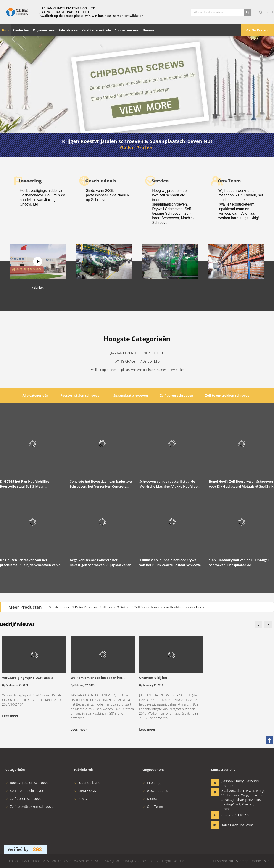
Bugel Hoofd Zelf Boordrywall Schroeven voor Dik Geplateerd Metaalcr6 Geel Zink (241, 484)
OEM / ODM (86, 790)
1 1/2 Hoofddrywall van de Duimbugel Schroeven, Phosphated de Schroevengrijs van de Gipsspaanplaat (239, 563)
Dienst (150, 798)
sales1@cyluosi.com (236, 825)
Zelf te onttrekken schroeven (30, 806)
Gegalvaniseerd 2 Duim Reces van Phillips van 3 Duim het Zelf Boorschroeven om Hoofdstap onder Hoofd (127, 607)
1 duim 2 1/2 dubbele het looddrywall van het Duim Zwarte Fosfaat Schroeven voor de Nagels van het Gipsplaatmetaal (171, 563)
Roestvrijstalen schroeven (28, 782)
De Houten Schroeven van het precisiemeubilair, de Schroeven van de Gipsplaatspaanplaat (31, 563)
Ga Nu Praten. (258, 30)
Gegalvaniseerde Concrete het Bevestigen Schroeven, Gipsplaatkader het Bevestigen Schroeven (100, 563)
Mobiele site (260, 861)
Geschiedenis (155, 790)
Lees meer (10, 716)
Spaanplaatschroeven (25, 790)
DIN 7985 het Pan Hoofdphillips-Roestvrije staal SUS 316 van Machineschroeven (25, 484)
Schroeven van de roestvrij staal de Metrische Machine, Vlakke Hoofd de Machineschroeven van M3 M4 (168, 484)
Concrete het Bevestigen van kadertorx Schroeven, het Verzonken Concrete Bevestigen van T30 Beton (101, 484)
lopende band (87, 782)
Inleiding (151, 782)
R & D (81, 798)
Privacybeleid (223, 861)
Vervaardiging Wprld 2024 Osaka (28, 678)
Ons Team (153, 806)
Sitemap (242, 861)
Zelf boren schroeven (25, 798)
